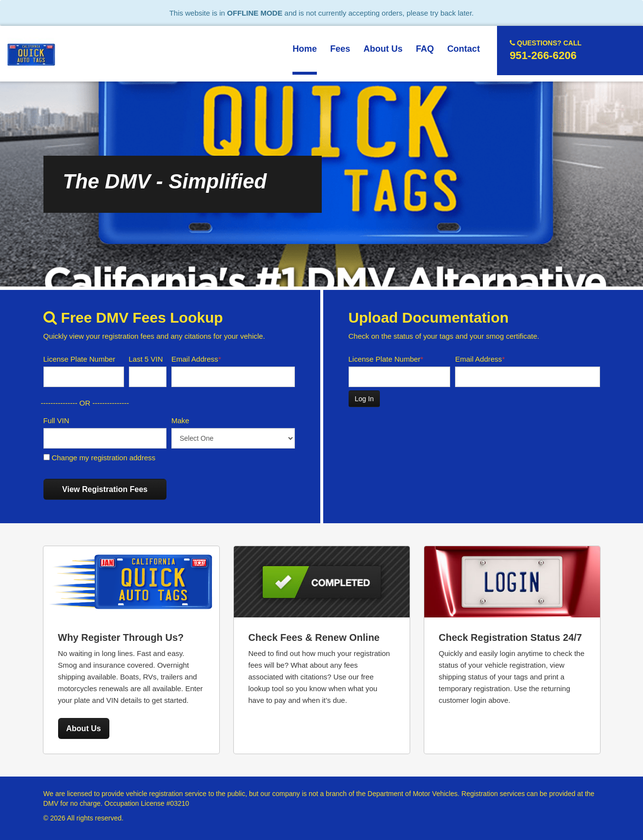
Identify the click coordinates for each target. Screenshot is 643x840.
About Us (383, 49)
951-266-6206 (546, 50)
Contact (464, 49)
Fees (340, 49)
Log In (364, 399)
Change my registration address (100, 458)
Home (305, 49)
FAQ (425, 49)
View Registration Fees (105, 489)
